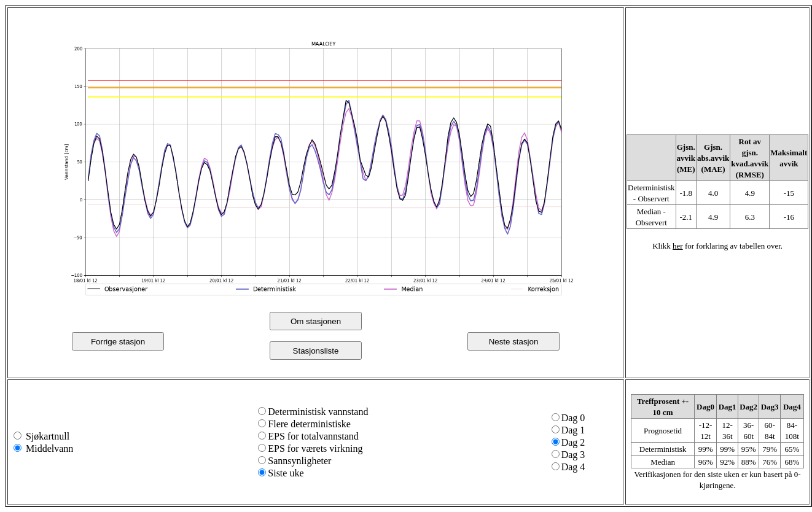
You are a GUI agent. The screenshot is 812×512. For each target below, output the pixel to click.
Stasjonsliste (316, 351)
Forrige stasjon (118, 342)
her (678, 246)
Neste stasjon (514, 342)
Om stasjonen (316, 321)
